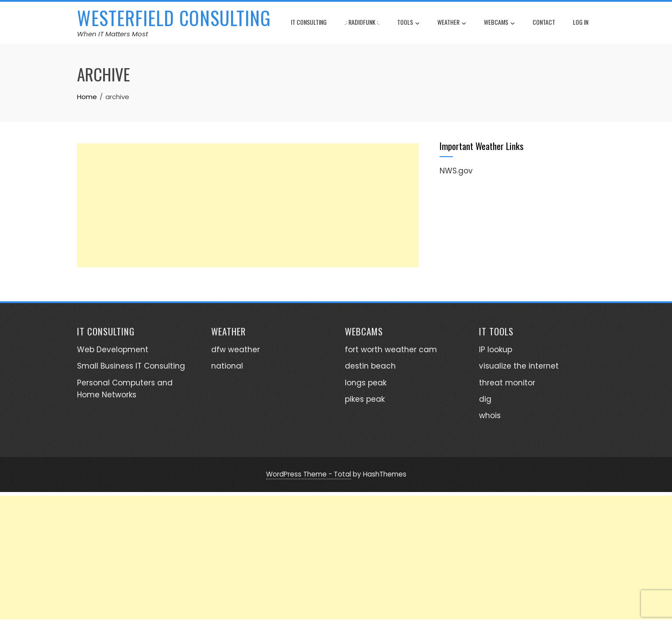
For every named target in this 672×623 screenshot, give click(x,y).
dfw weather (236, 350)
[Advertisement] (248, 205)
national (227, 366)
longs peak (366, 383)
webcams (499, 23)
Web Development (113, 350)
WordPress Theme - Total (309, 474)
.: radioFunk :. (362, 22)
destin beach (370, 366)
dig (485, 399)
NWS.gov (456, 171)
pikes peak (365, 399)
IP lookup (496, 350)
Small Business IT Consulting (131, 366)
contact (544, 22)
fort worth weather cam (391, 350)
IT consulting (309, 22)
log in (581, 22)
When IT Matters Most (112, 34)
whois (490, 415)
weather (452, 23)
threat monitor (507, 383)
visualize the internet (519, 366)
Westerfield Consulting (174, 18)
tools (408, 23)
